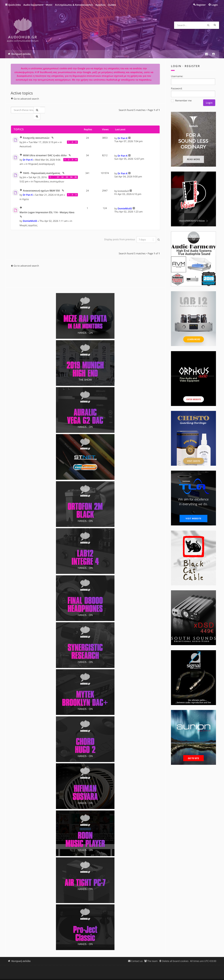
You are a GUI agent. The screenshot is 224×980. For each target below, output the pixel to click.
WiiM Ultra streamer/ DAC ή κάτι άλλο (45, 150)
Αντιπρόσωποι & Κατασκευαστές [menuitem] (74, 5)
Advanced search (215, 25)
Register (192, 67)
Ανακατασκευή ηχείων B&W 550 (41, 185)
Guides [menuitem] (112, 5)
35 (76, 171)
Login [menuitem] (214, 5)
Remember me (181, 101)
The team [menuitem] (152, 955)
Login (176, 67)
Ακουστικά (25, 140)
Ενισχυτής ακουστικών (36, 132)
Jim (25, 136)
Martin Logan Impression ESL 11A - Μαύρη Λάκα (47, 207)
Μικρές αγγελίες (29, 219)
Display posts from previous (129, 234)
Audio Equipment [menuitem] (33, 5)
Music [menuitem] (49, 5)
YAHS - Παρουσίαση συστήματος (42, 167)
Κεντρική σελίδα (21, 955)
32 (62, 171)
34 (71, 171)
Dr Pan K (123, 132)
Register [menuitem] (201, 5)
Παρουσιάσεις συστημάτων (49, 176)
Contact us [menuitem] (137, 955)
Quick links (15, 5)
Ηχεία (26, 193)
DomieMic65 (30, 215)
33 (67, 171)
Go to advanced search (26, 100)
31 (58, 171)
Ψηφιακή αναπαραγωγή (41, 158)
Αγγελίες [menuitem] (100, 5)
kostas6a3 (123, 185)
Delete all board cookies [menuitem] (175, 955)
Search (209, 25)
